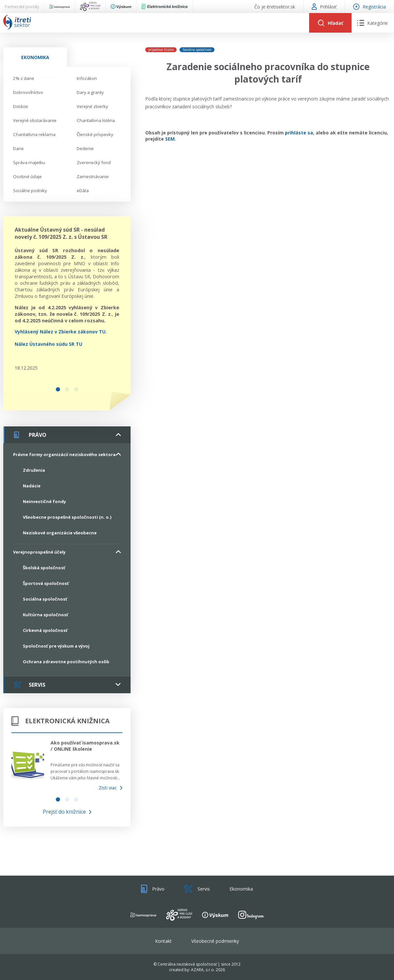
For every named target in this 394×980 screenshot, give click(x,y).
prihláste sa (299, 133)
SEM (170, 139)
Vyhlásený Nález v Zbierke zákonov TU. (61, 332)
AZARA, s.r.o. (203, 970)
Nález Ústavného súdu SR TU (48, 344)
